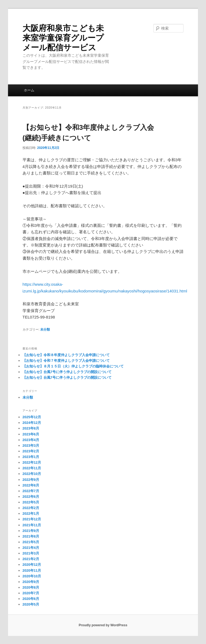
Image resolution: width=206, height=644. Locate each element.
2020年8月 (31, 587)
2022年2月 (31, 508)
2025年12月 (32, 417)
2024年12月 (32, 423)
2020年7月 (31, 593)
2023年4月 (31, 440)
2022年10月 (32, 474)
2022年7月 (31, 491)
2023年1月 (31, 457)
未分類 (45, 330)
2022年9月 (31, 480)
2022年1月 (31, 514)
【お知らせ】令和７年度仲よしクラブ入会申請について (66, 361)
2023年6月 (31, 434)
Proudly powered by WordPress (103, 625)
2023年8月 (31, 428)
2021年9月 (31, 531)
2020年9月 (31, 582)
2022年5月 (31, 502)
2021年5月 (31, 542)
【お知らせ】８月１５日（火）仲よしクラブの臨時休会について (73, 366)
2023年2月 (31, 451)
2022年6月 (31, 497)
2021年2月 (31, 559)
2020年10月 (32, 576)
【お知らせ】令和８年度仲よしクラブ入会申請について (66, 355)
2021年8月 (31, 536)
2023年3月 (31, 446)
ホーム (29, 90)
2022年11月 (32, 468)
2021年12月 (32, 519)
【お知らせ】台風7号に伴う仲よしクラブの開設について (67, 372)
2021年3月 (31, 553)
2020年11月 (32, 570)
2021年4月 (31, 548)
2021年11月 (32, 525)
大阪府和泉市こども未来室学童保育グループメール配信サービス (63, 38)
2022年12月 (32, 462)
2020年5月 (31, 604)
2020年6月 (31, 599)
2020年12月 (32, 565)
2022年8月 (31, 485)
